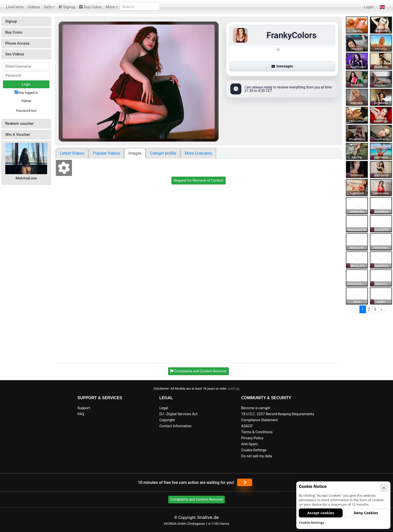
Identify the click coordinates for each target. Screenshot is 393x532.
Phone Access (17, 43)
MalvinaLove (26, 178)
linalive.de (208, 517)
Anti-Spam (250, 444)
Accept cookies (321, 513)
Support (84, 408)
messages (282, 66)
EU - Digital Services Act (178, 414)
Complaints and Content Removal (197, 499)
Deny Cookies (366, 513)
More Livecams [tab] (198, 153)
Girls (48, 7)
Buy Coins (90, 7)
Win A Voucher (18, 135)
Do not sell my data (257, 456)
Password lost (26, 111)
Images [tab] (135, 153)
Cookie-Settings (254, 450)
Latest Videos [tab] (72, 153)
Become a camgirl (256, 408)
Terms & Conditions (257, 432)
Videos (34, 7)
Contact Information (176, 426)
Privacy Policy (252, 438)
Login (369, 7)
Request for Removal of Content (199, 180)
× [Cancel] (384, 488)
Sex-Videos (15, 54)
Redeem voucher (19, 124)
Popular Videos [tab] (106, 153)
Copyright (167, 420)
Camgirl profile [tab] (163, 153)
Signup (67, 7)
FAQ (81, 414)
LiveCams (15, 7)
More (110, 7)
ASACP (247, 426)
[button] (382, 7)
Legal (164, 408)
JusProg (233, 389)
